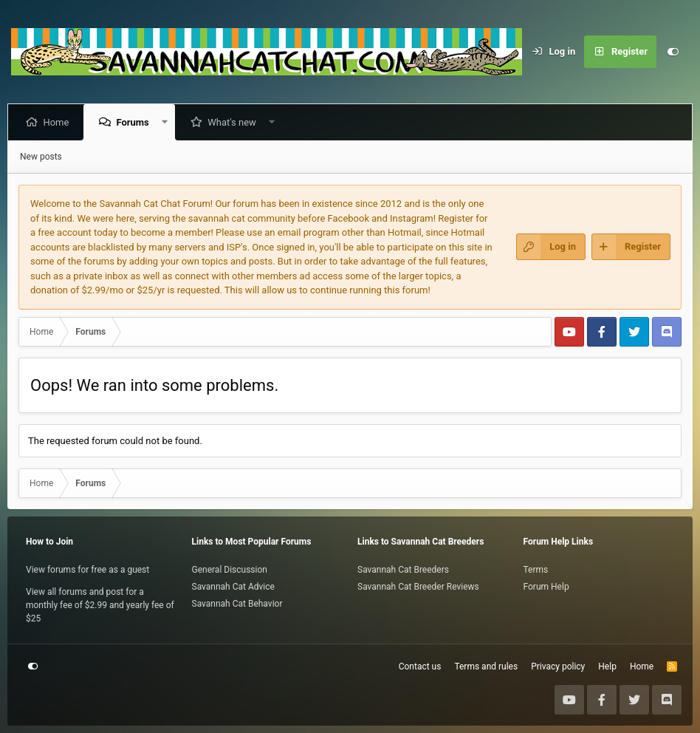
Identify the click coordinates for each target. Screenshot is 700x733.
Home (59, 122)
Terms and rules (486, 666)
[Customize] (673, 52)
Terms (536, 570)
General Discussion (230, 570)
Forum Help (546, 587)
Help (607, 666)
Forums (135, 122)
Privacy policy (558, 666)
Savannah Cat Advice (233, 587)
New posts (41, 157)
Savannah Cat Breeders (403, 570)
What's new (235, 122)
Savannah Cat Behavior (237, 604)
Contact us (420, 666)
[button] (167, 122)
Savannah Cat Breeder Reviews (418, 587)
